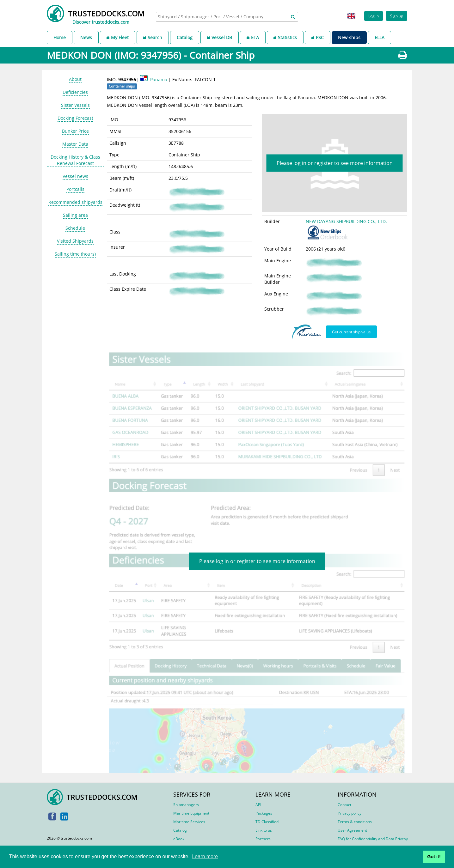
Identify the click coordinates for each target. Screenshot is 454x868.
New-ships (349, 37)
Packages (264, 813)
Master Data (75, 144)
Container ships (122, 86)
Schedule (75, 228)
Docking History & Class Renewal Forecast (75, 160)
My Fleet (118, 37)
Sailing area (75, 215)
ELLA (380, 37)
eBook (179, 839)
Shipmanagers (186, 805)
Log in (374, 16)
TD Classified (267, 822)
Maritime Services (189, 822)
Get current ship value (351, 332)
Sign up (397, 16)
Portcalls (75, 189)
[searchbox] (220, 17)
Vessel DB (220, 37)
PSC (318, 37)
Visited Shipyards (75, 241)
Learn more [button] (205, 856)
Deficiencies (75, 92)
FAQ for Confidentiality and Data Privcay (373, 839)
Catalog (185, 37)
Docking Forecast (75, 118)
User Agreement (352, 830)
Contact (344, 805)
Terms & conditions (355, 822)
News (86, 37)
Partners (263, 839)
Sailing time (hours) (75, 254)
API (258, 805)
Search (153, 37)
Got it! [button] (434, 857)
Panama (159, 79)
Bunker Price (75, 131)
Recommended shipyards (75, 202)
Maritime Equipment (191, 813)
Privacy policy (350, 813)
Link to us (264, 830)
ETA (253, 37)
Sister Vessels (75, 105)
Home (60, 37)
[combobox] (227, 17)
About (75, 79)
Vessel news (75, 176)
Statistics (285, 37)
